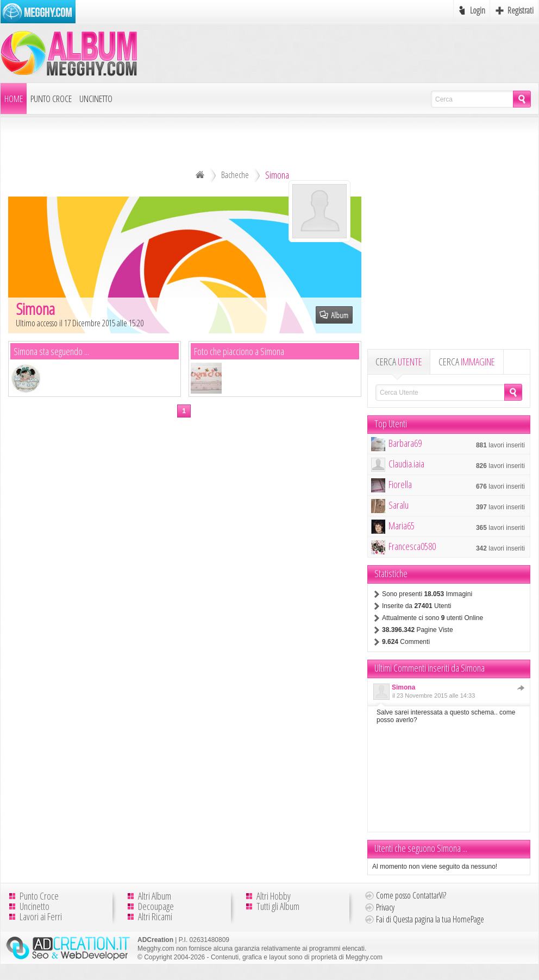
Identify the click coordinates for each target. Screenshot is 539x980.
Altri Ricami (155, 916)
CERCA (399, 362)
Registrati (521, 10)
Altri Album (155, 896)
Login (478, 10)
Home (14, 99)
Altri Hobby (274, 896)
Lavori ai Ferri (41, 916)
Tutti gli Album (278, 906)
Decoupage (156, 906)
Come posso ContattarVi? (411, 895)
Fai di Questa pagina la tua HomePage (430, 919)
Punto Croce (51, 99)
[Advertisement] (449, 272)
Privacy (385, 907)
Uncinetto (96, 99)
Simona (403, 687)
